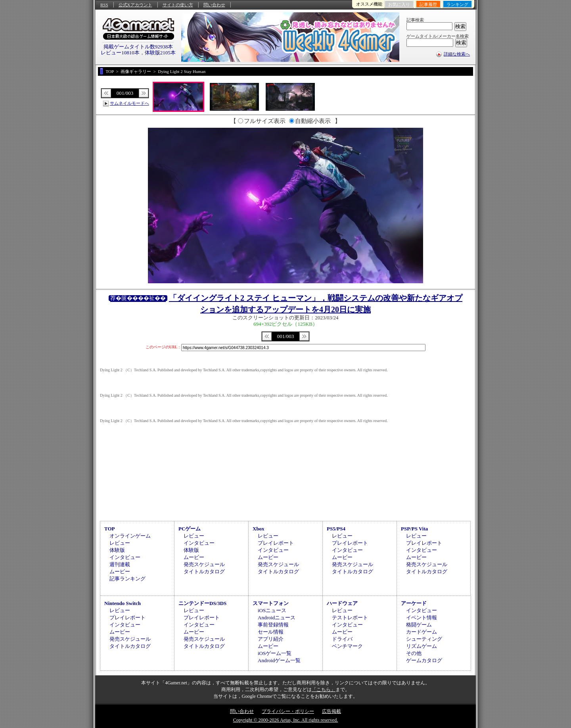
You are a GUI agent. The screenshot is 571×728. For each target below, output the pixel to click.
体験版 (117, 550)
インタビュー (125, 557)
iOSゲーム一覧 (275, 653)
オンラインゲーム (130, 536)
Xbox (259, 529)
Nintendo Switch (123, 603)
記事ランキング (127, 579)
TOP (110, 529)
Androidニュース (277, 618)
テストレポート (350, 618)
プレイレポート (276, 543)
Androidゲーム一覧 (279, 660)
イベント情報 (422, 618)
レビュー (120, 543)
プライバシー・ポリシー (288, 711)
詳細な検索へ (457, 54)
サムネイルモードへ (129, 103)
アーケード (414, 603)
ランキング (457, 4)
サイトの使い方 (178, 5)
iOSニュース (272, 610)
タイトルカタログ (204, 571)
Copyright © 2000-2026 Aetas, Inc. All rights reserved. (285, 720)
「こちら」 (324, 690)
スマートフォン (271, 603)
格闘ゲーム (419, 625)
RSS (104, 5)
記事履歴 (428, 4)
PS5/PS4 (336, 529)
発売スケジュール (204, 564)
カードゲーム (422, 632)
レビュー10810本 (120, 53)
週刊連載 (120, 564)
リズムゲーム (422, 646)
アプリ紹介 (271, 639)
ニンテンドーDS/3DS (202, 603)
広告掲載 (331, 711)
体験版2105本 (160, 53)
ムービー (120, 571)
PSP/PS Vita (414, 529)
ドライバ (342, 639)
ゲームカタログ (424, 660)
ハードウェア (342, 603)
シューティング (424, 639)
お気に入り (399, 4)
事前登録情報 (273, 625)
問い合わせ (214, 5)
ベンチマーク (347, 646)
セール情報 (271, 632)
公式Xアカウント (135, 5)
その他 (414, 653)
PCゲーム (190, 529)
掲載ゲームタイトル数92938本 (138, 47)
